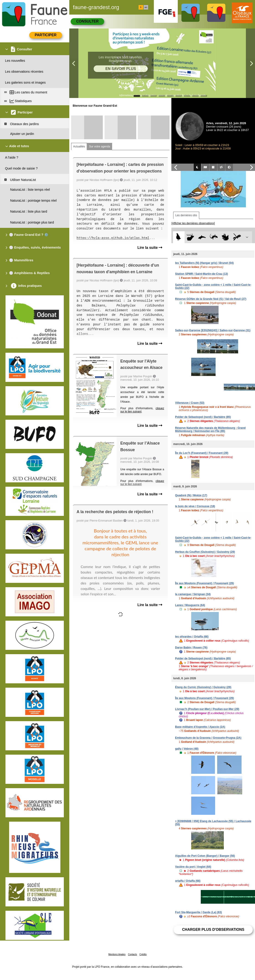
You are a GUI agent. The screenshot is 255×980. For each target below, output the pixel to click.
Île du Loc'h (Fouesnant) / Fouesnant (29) (202, 453)
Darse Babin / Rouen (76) (191, 648)
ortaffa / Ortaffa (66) (188, 881)
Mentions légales (117, 954)
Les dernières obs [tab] (186, 215)
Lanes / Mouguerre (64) (190, 605)
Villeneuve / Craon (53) (190, 403)
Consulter (87, 21)
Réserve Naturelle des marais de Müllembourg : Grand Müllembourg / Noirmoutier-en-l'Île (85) (210, 430)
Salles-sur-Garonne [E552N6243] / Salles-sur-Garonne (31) (213, 330)
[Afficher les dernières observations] (193, 223)
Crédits (143, 954)
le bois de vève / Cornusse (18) (195, 506)
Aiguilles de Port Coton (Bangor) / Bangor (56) (205, 856)
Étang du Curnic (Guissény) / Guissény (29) (203, 687)
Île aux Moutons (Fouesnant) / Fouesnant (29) (204, 583)
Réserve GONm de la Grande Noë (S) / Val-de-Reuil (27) (211, 299)
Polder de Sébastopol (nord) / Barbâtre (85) (203, 417)
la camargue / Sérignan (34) (193, 594)
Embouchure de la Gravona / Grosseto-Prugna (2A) (208, 738)
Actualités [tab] (79, 147)
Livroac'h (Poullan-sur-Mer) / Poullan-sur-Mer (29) (207, 709)
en (146, 7)
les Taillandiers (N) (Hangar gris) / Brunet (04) (204, 263)
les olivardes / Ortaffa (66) (192, 637)
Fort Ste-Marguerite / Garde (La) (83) (198, 912)
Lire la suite (150, 248)
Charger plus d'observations (213, 930)
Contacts (132, 954)
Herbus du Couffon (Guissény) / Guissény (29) (205, 552)
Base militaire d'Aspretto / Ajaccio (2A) (200, 727)
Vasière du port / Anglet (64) (193, 867)
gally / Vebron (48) (187, 749)
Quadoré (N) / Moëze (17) (191, 495)
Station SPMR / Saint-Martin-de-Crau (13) (201, 274)
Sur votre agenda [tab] (100, 147)
